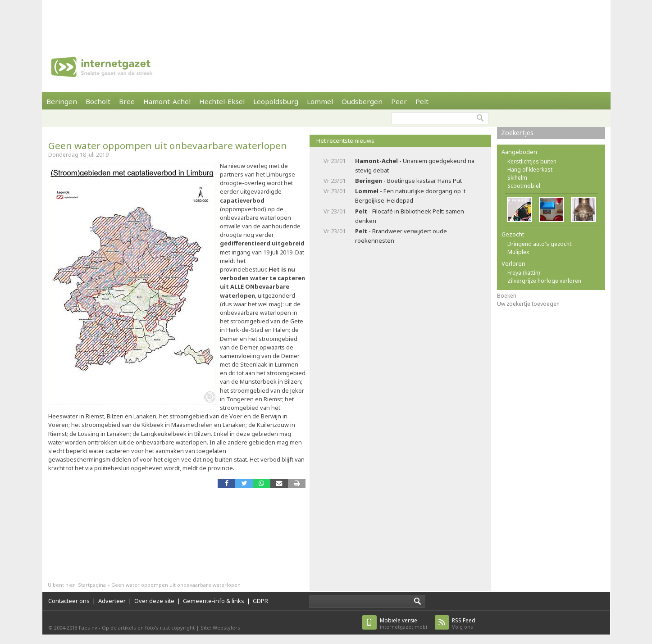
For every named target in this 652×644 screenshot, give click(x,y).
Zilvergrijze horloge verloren (544, 281)
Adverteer (112, 601)
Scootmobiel (524, 186)
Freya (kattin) (524, 273)
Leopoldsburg (276, 101)
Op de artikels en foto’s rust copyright (148, 628)
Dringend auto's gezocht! (540, 244)
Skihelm (517, 178)
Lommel (320, 101)
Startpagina (92, 585)
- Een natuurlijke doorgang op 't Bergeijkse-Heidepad (410, 196)
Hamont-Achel (167, 101)
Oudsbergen (362, 101)
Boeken (507, 296)
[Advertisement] (326, 20)
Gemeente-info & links (214, 601)
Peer (399, 101)
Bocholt (98, 101)
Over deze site (154, 601)
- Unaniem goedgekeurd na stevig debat (415, 166)
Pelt (422, 101)
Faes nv (88, 628)
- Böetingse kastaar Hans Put (408, 181)
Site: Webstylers (220, 628)
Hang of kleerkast (530, 170)
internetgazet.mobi (404, 624)
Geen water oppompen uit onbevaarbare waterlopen (168, 145)
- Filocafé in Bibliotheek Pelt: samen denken (410, 216)
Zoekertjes (517, 133)
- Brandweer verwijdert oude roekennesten (401, 236)
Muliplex (518, 252)
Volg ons (464, 624)
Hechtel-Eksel (222, 101)
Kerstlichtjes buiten (532, 161)
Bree (127, 101)
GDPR (260, 601)
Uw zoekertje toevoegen (528, 304)
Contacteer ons (69, 601)
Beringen (62, 101)
